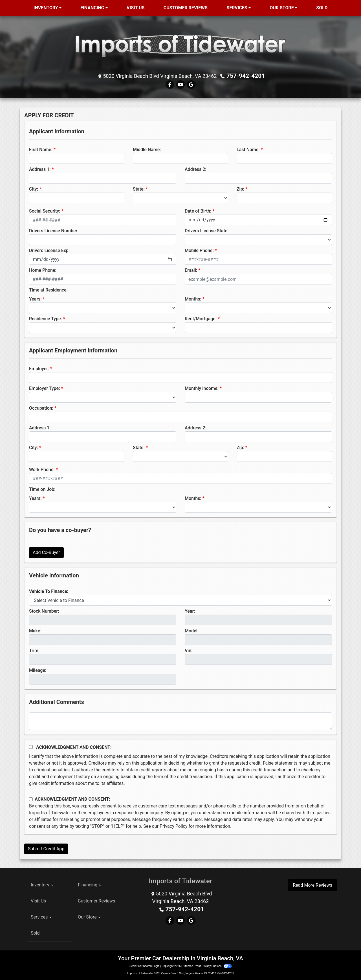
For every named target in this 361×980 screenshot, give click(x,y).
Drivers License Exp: (49, 250)
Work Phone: (42, 469)
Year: (190, 611)
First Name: (41, 149)
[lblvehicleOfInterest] (180, 600)
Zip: (240, 189)
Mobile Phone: (199, 250)
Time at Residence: (48, 290)
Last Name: (248, 149)
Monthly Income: (202, 388)
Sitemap (188, 966)
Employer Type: (44, 388)
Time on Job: (42, 489)
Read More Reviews (312, 885)
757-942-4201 (246, 76)
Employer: (39, 368)
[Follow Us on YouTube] (180, 84)
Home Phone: (43, 270)
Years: (35, 299)
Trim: (34, 650)
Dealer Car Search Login (145, 966)
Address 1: (40, 169)
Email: (191, 270)
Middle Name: (147, 149)
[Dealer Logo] (181, 46)
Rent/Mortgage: (201, 318)
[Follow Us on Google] (191, 84)
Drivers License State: (207, 230)
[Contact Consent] (31, 799)
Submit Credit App (46, 848)
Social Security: (45, 211)
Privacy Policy (174, 826)
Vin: (189, 650)
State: (139, 189)
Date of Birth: (198, 211)
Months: (193, 299)
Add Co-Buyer (46, 552)
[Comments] (180, 721)
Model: (192, 631)
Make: (35, 631)
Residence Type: (46, 318)
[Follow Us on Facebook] (170, 84)
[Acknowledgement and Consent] (31, 747)
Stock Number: (44, 611)
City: (34, 189)
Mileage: (38, 670)
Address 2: (195, 169)
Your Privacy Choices (213, 966)
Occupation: (41, 408)
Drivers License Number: (54, 230)
